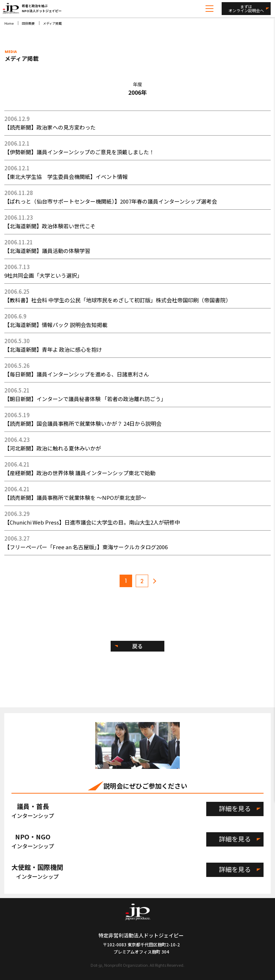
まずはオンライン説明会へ (246, 8)
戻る (137, 646)
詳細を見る (235, 808)
